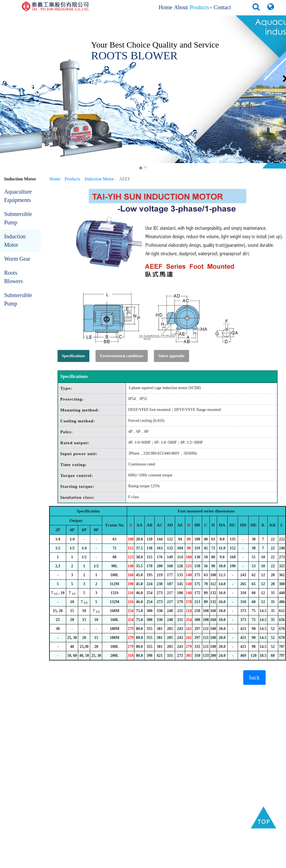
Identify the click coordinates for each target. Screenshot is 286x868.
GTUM (223, 862)
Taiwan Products (136, 862)
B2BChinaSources (200, 862)
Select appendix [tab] (171, 356)
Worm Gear (17, 259)
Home (165, 7)
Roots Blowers (14, 277)
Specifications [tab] (73, 356)
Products (201, 7)
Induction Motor (15, 241)
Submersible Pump (18, 218)
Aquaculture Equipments (18, 196)
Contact (222, 7)
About (181, 7)
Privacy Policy (242, 862)
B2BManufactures (167, 862)
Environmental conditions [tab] (122, 356)
